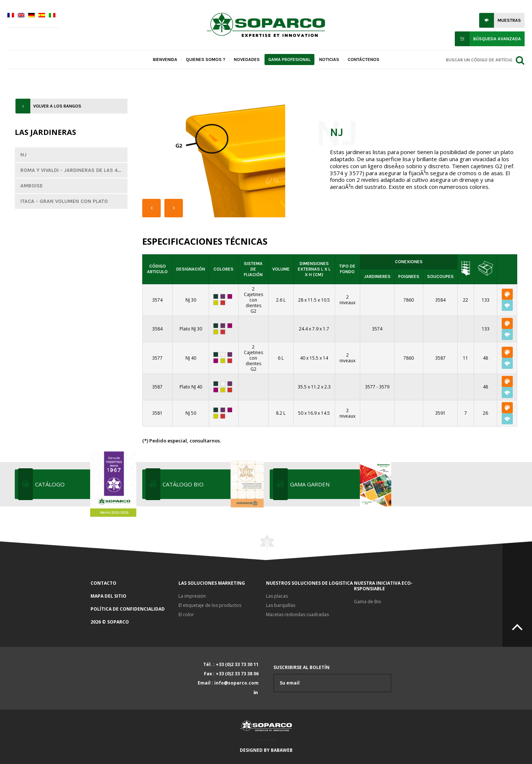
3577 (370, 387)
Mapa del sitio (108, 596)
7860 (409, 300)
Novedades (247, 60)
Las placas (277, 596)
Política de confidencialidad (128, 609)
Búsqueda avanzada (497, 39)
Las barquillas (281, 605)
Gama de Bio (368, 602)
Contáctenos (364, 60)
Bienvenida (165, 60)
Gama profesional (289, 60)
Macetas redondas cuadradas (297, 614)
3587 (440, 358)
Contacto (103, 583)
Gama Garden (340, 484)
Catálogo (85, 484)
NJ (23, 155)
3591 (440, 413)
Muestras (509, 20)
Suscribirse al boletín (332, 678)
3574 (377, 329)
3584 (440, 300)
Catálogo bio (212, 484)
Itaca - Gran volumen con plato (64, 201)
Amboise (32, 186)
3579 (384, 387)
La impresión (192, 596)
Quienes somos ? (206, 60)
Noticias (329, 60)
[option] (227, 158)
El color (186, 614)
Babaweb (282, 750)
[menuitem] (11, 16)
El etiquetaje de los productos (210, 605)
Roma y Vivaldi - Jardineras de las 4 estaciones (74, 170)
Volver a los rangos (57, 106)
